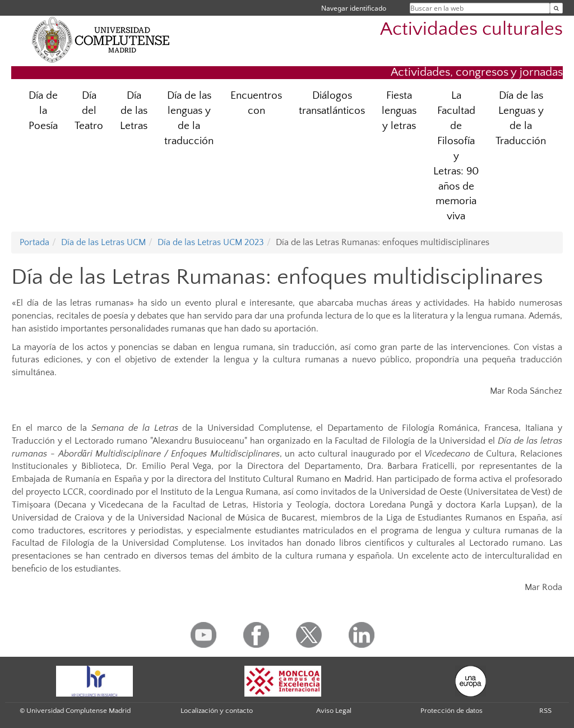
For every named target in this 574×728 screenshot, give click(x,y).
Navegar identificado (354, 8)
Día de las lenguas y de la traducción (189, 118)
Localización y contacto (217, 711)
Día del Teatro (89, 111)
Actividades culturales (471, 29)
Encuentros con (256, 103)
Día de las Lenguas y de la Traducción (521, 118)
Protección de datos (452, 711)
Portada (34, 242)
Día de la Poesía (43, 111)
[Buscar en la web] (556, 8)
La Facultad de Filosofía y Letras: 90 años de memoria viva (456, 156)
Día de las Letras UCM (103, 242)
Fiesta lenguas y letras (399, 111)
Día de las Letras (134, 111)
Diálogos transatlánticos (332, 103)
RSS (545, 711)
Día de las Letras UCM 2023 (211, 242)
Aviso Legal (334, 711)
